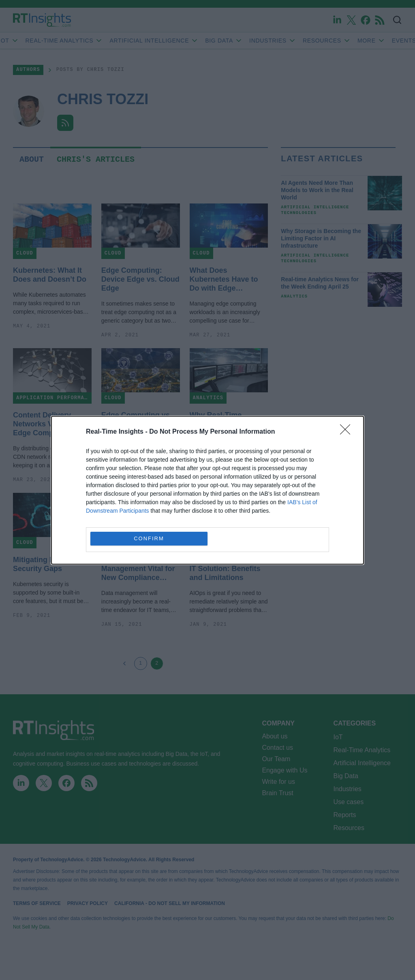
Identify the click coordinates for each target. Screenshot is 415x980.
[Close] (348, 432)
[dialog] (207, 490)
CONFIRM (149, 538)
